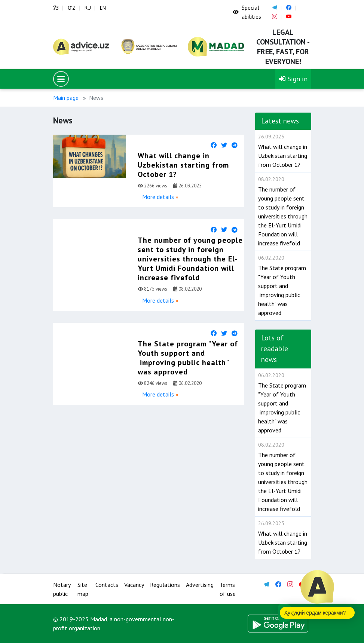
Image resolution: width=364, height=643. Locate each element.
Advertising (200, 585)
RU (88, 8)
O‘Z (72, 8)
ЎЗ (56, 8)
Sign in (293, 79)
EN (103, 8)
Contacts (107, 585)
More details (158, 197)
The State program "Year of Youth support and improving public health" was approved (188, 358)
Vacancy (134, 585)
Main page (66, 98)
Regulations (165, 585)
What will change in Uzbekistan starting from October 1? (183, 165)
